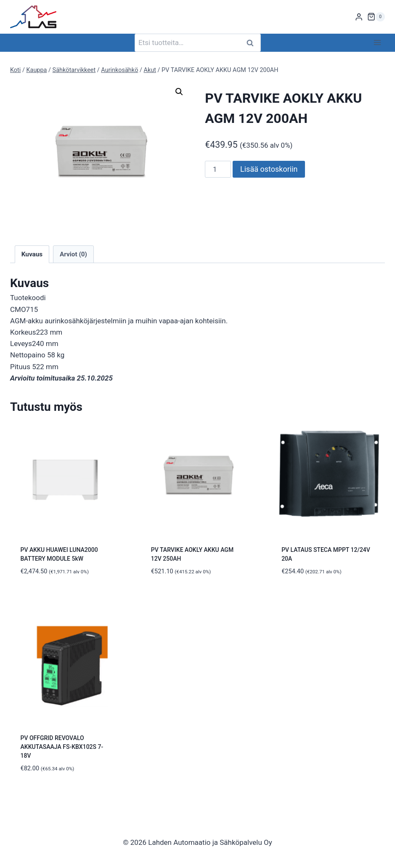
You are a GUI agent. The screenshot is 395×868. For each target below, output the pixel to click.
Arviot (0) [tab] (73, 254)
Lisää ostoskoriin (269, 169)
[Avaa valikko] (377, 43)
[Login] (359, 17)
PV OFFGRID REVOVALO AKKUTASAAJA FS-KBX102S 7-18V (62, 747)
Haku (253, 43)
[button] (179, 92)
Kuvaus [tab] (32, 254)
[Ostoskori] (376, 17)
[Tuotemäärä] (218, 169)
